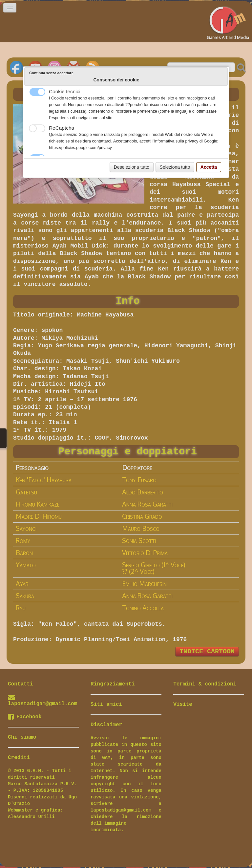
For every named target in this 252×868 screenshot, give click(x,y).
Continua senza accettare (51, 73)
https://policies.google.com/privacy (80, 148)
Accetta (209, 167)
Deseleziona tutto (132, 167)
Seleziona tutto (175, 167)
